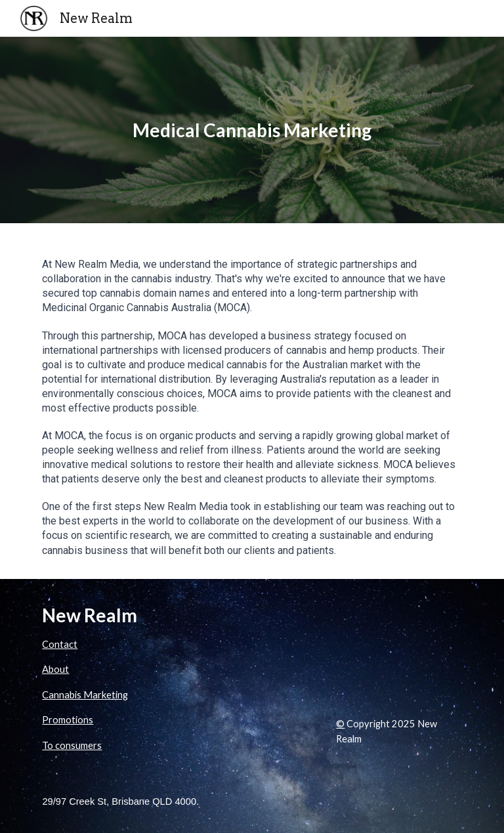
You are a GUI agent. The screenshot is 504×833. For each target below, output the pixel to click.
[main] (252, 130)
